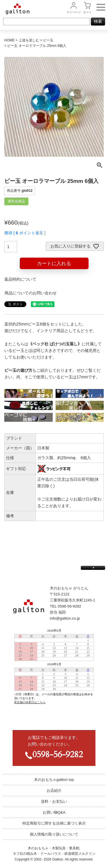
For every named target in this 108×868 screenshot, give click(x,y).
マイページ (74, 12)
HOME (9, 40)
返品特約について (20, 279)
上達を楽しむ (29, 40)
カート (87, 12)
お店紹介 (54, 791)
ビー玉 (48, 40)
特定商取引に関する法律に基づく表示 (54, 823)
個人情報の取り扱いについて (54, 834)
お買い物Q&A (54, 812)
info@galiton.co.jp (65, 618)
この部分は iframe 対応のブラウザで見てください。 (54, 675)
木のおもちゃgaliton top (54, 780)
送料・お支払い (54, 801)
